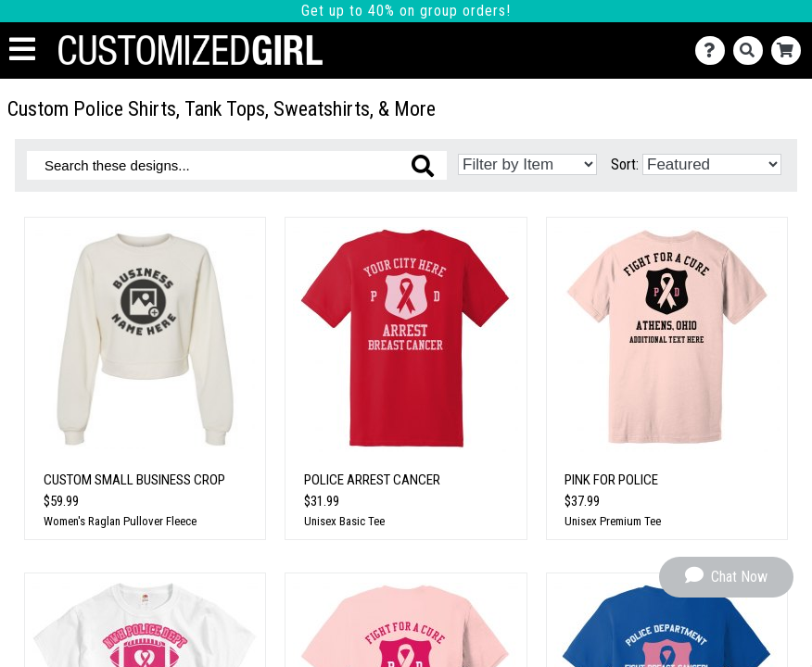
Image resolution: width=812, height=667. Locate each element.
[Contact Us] (714, 50)
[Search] (752, 50)
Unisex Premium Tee (613, 521)
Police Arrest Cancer (372, 480)
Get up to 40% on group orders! (406, 11)
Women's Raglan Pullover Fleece (120, 521)
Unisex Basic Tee (344, 521)
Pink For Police (611, 480)
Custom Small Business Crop (134, 480)
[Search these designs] (237, 165)
